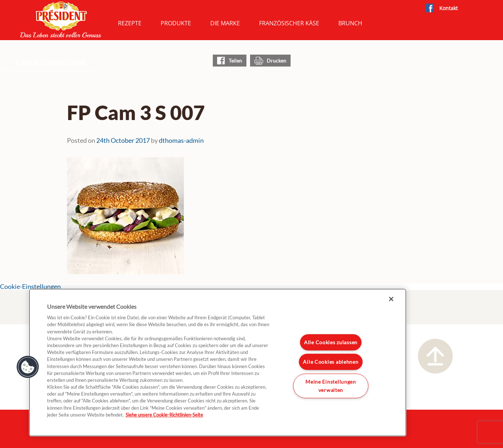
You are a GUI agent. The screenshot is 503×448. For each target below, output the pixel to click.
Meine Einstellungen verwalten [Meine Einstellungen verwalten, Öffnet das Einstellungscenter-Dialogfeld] (331, 386)
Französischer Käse (289, 23)
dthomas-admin (181, 140)
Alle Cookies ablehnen (331, 362)
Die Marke (225, 23)
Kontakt (449, 8)
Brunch (350, 23)
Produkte (176, 23)
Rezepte (130, 23)
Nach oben (435, 356)
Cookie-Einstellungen (30, 287)
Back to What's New (54, 63)
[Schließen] (391, 299)
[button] (28, 367)
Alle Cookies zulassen (331, 342)
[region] (218, 362)
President (61, 20)
